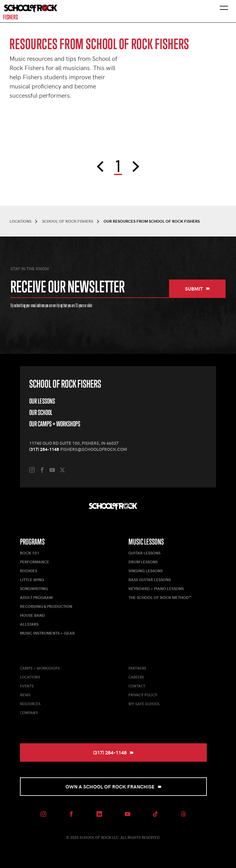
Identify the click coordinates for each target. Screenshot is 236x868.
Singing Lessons (146, 571)
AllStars (29, 624)
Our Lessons (42, 401)
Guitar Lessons (144, 553)
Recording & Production (46, 606)
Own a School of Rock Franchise (114, 786)
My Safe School (144, 704)
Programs (32, 542)
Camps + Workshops (40, 668)
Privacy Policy (143, 695)
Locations (30, 677)
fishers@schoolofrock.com (94, 449)
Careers (136, 677)
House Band (32, 615)
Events (27, 686)
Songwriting (34, 588)
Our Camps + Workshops (55, 424)
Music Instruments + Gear (47, 633)
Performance (35, 562)
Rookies (29, 571)
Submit (197, 289)
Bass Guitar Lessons (150, 580)
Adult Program (36, 597)
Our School (41, 412)
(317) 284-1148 (44, 449)
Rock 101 (30, 553)
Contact (137, 686)
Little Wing (32, 580)
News (25, 695)
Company (29, 713)
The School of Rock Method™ (160, 597)
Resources (30, 704)
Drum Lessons (143, 562)
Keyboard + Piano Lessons (156, 588)
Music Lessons (146, 542)
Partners (137, 668)
